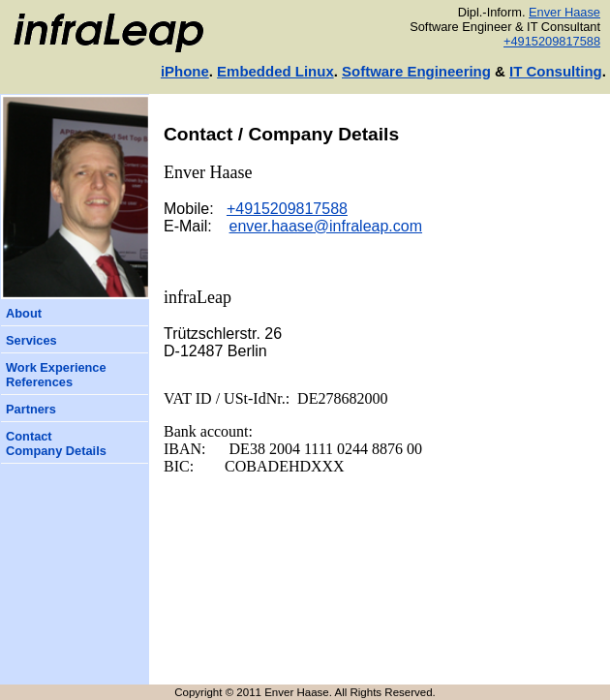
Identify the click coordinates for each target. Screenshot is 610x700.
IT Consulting (556, 71)
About (24, 313)
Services (31, 340)
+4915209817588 (552, 41)
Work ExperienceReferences (56, 375)
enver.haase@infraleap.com (326, 226)
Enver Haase (564, 12)
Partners (31, 409)
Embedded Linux (275, 71)
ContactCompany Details (56, 443)
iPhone (185, 71)
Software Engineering (416, 71)
